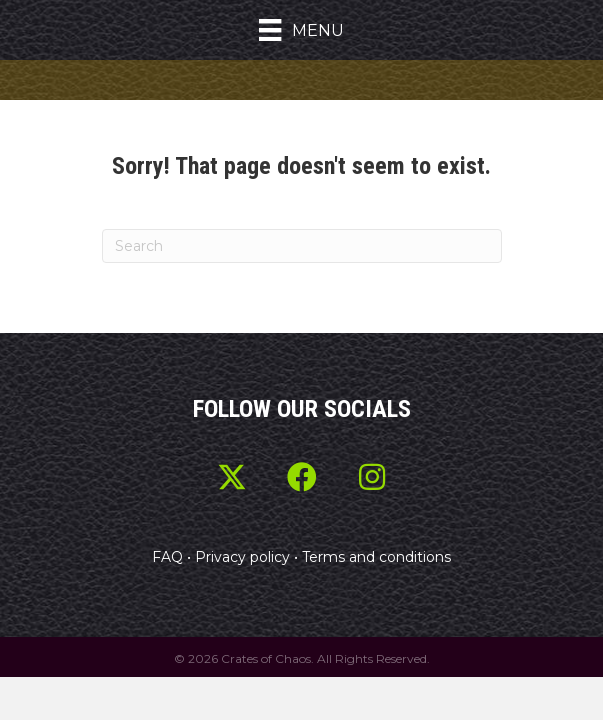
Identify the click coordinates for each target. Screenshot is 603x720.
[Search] (302, 246)
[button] (232, 477)
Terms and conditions (376, 557)
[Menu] (301, 30)
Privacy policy (242, 557)
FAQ (167, 557)
